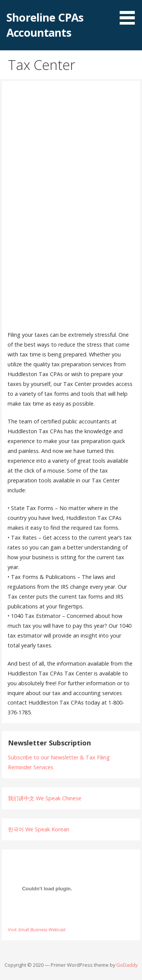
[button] (130, 14)
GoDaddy (127, 965)
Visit (37, 929)
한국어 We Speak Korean (39, 829)
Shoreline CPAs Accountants (45, 25)
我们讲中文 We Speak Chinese (45, 798)
